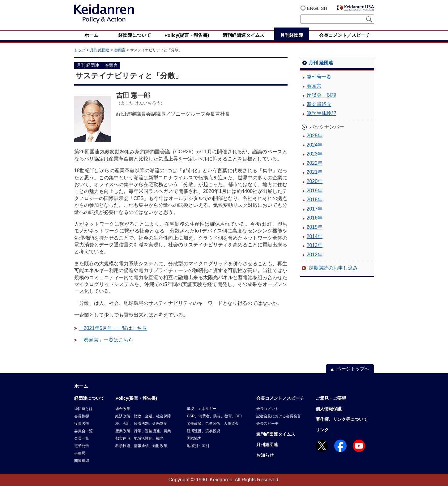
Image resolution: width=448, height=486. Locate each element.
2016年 (315, 218)
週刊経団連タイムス (276, 434)
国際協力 (194, 438)
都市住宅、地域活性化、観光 (139, 438)
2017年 (315, 209)
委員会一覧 (83, 431)
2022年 (315, 163)
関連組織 (82, 461)
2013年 (315, 245)
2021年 (315, 172)
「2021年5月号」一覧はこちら (113, 328)
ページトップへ (353, 369)
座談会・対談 (322, 95)
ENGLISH (317, 8)
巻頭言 (120, 50)
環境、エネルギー (202, 409)
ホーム (81, 386)
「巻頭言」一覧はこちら (106, 340)
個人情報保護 (329, 409)
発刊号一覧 (319, 77)
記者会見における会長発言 (279, 416)
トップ (80, 50)
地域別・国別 (198, 446)
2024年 (315, 145)
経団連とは (83, 409)
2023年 (315, 154)
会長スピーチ (267, 424)
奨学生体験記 (322, 113)
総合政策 (123, 409)
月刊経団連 (267, 445)
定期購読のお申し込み (333, 268)
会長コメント (267, 409)
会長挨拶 (82, 416)
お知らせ (265, 455)
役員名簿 (82, 424)
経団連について (89, 398)
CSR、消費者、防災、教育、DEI (214, 416)
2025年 (315, 136)
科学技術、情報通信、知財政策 (141, 446)
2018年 (315, 200)
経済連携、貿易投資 (203, 431)
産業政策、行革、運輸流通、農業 (143, 431)
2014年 (315, 236)
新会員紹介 (319, 104)
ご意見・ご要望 (331, 398)
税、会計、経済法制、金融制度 (141, 424)
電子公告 (82, 446)
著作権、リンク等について (342, 419)
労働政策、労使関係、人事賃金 (213, 424)
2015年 (315, 227)
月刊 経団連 (100, 50)
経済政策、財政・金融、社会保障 (143, 416)
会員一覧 (82, 438)
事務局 (80, 453)
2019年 (315, 191)
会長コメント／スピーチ (280, 398)
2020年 (315, 181)
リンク (322, 430)
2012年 (315, 255)
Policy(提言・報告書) (136, 398)
